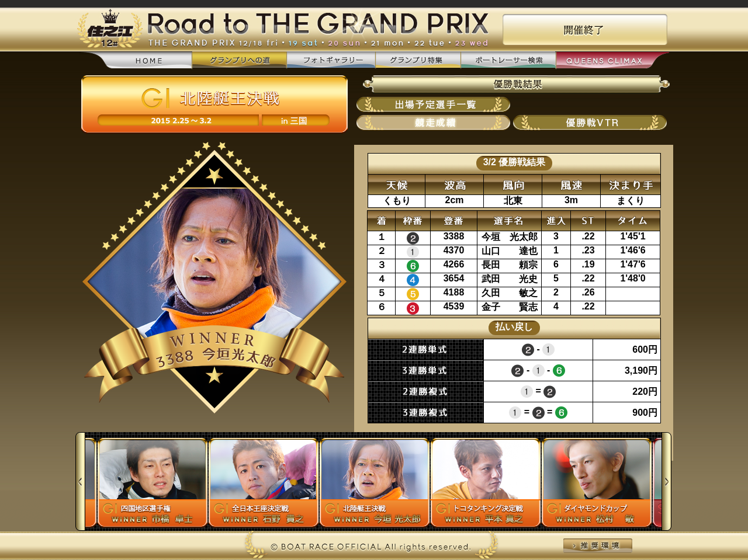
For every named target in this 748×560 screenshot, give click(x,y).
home (136, 61)
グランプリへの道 (239, 60)
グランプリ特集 (418, 60)
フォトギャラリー (331, 60)
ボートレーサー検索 (508, 60)
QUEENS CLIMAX (612, 61)
